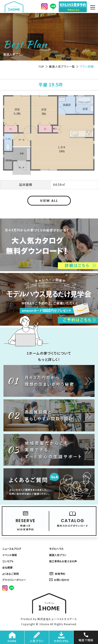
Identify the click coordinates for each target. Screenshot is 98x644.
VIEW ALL (49, 201)
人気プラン (37, 637)
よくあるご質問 (10, 574)
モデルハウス (56, 549)
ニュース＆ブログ (12, 549)
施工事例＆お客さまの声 (63, 561)
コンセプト (8, 561)
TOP (41, 66)
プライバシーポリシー (14, 580)
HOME (12, 637)
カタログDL (61, 637)
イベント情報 (9, 555)
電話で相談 (86, 637)
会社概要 (7, 567)
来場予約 (57, 574)
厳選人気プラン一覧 (62, 66)
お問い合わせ (59, 580)
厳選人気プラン (58, 555)
